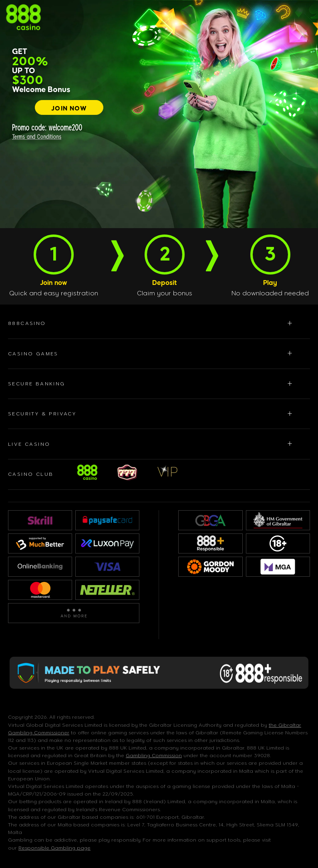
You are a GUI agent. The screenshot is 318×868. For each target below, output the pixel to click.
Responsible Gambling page (54, 848)
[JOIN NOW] (69, 107)
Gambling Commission (154, 756)
